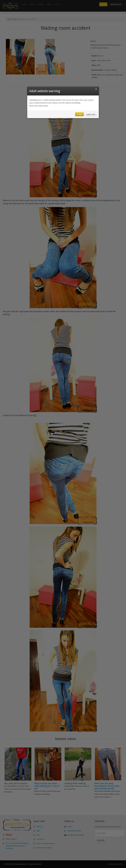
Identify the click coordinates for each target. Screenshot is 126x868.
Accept (79, 114)
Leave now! (91, 114)
